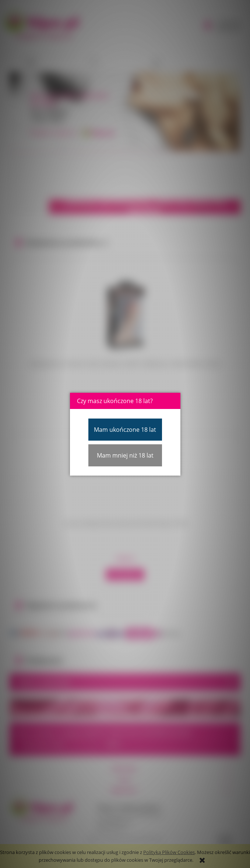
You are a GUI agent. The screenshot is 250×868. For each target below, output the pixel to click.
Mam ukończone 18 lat (125, 430)
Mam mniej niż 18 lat (125, 455)
